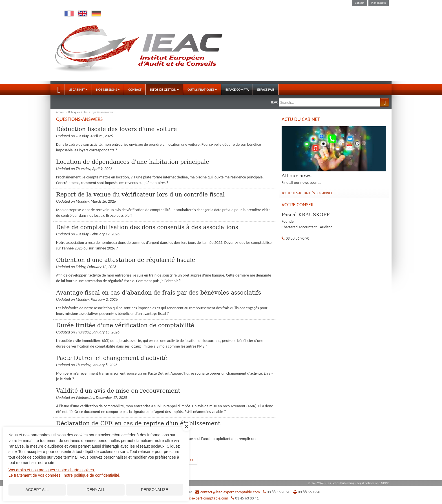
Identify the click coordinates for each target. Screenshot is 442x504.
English (83, 14)
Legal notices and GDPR (373, 483)
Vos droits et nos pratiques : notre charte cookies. (52, 469)
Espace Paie (266, 90)
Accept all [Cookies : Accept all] (37, 489)
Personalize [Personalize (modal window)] (155, 489)
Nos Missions (108, 90)
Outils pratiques (202, 90)
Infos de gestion (164, 90)
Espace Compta (237, 90)
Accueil (59, 90)
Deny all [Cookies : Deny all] (96, 489)
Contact (360, 3)
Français (69, 14)
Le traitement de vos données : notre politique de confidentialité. (64, 474)
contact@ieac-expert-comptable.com (230, 492)
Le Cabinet (78, 90)
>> (192, 460)
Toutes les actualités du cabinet (307, 193)
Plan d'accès (379, 3)
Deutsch (96, 14)
